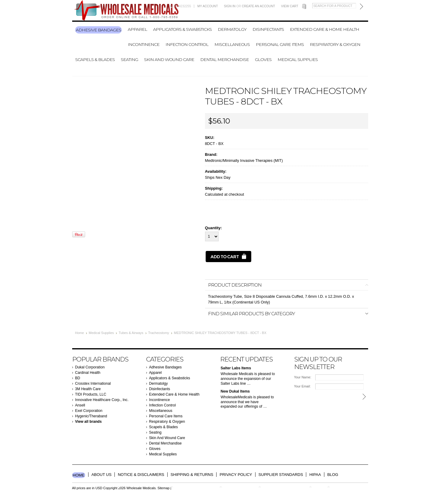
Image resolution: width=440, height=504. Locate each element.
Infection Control (187, 44)
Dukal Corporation (90, 367)
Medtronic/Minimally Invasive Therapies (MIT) (244, 161)
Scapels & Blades (95, 59)
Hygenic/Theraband (91, 416)
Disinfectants (268, 29)
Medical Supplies (298, 59)
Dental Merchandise (225, 59)
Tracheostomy (159, 333)
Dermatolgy (232, 29)
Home (80, 333)
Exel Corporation (89, 411)
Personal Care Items (280, 44)
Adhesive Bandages (98, 30)
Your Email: (302, 386)
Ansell (80, 405)
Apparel (137, 29)
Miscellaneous (232, 44)
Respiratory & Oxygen (335, 44)
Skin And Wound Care (169, 59)
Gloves (263, 59)
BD (78, 378)
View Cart (290, 6)
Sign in (230, 6)
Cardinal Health (88, 373)
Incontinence (144, 44)
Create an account (259, 6)
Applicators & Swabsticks (182, 29)
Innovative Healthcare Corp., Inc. (102, 400)
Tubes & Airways (131, 333)
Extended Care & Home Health (324, 29)
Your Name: (303, 377)
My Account (207, 6)
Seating (129, 59)
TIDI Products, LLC (91, 394)
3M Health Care (88, 389)
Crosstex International (93, 384)
